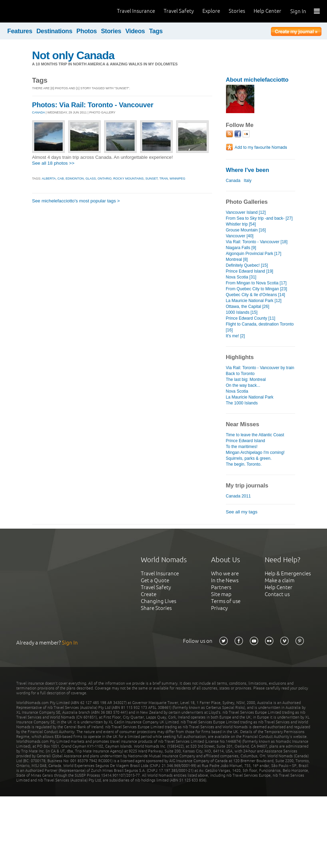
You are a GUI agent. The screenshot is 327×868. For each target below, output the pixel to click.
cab (61, 179)
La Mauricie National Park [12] (254, 301)
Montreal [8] (237, 259)
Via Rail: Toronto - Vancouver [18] (257, 242)
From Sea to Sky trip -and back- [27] (259, 218)
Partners (221, 587)
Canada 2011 (238, 496)
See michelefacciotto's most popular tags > (76, 201)
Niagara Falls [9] (241, 248)
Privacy (219, 608)
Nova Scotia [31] (241, 277)
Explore (211, 11)
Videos (135, 31)
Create (149, 594)
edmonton (75, 179)
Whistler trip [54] (241, 224)
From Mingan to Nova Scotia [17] (256, 283)
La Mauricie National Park (250, 397)
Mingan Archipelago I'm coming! (255, 453)
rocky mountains (128, 179)
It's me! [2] (235, 336)
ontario (105, 179)
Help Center (267, 11)
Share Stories (156, 608)
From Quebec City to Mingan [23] (257, 289)
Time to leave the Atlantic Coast (255, 435)
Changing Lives (158, 601)
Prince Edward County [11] (251, 318)
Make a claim (280, 580)
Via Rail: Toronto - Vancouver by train (260, 368)
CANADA (39, 112)
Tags (156, 31)
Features (20, 31)
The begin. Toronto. (244, 464)
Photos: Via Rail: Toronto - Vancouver (93, 105)
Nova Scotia (237, 391)
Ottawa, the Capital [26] (248, 307)
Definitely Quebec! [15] (247, 265)
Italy (248, 181)
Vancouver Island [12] (246, 212)
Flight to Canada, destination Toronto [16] (260, 327)
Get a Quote (155, 580)
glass (91, 179)
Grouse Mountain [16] (246, 230)
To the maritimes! (242, 447)
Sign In (298, 11)
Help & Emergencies (288, 573)
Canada (233, 181)
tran (163, 179)
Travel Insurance (136, 11)
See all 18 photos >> (53, 163)
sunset (152, 179)
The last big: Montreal (246, 380)
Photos (87, 31)
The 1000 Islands (242, 403)
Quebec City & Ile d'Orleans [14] (256, 295)
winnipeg (178, 179)
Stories (237, 11)
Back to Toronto (240, 374)
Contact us (277, 594)
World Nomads (36, 11)
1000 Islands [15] (242, 312)
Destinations (54, 31)
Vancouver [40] (240, 236)
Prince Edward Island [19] (250, 271)
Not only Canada (73, 55)
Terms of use (226, 601)
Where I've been (248, 170)
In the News (225, 580)
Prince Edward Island (246, 441)
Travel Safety (179, 11)
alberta (49, 179)
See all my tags (242, 512)
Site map (221, 594)
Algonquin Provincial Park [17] (254, 254)
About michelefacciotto (257, 80)
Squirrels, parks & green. (249, 458)
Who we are (225, 573)
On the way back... (243, 385)
